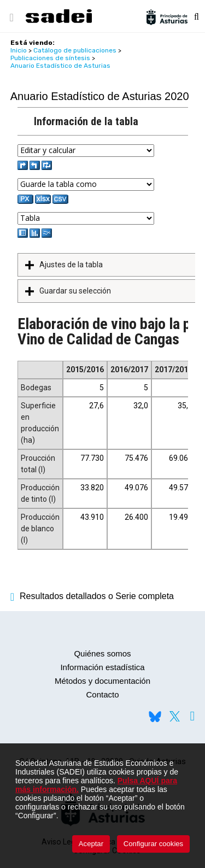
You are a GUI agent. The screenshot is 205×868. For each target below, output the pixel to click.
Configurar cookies (153, 844)
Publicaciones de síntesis (50, 58)
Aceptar (91, 844)
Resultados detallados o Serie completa (92, 596)
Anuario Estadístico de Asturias (60, 66)
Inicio (19, 50)
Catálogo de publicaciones (75, 50)
